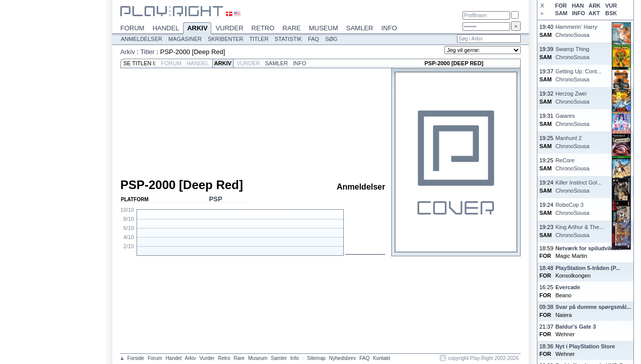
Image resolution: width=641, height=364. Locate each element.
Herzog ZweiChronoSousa (573, 97)
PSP (216, 199)
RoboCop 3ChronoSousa (573, 209)
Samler (360, 28)
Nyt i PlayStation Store (585, 346)
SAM (561, 13)
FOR (561, 6)
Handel (166, 28)
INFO (578, 13)
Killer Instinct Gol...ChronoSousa (579, 186)
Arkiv (197, 29)
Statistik (288, 39)
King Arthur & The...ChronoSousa (580, 231)
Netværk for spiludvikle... (589, 248)
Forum (132, 28)
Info (389, 28)
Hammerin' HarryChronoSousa (577, 31)
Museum (324, 28)
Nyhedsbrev (342, 358)
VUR (611, 6)
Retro (263, 28)
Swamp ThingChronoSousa (573, 53)
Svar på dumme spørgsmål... (593, 307)
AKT (594, 13)
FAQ (313, 39)
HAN (578, 6)
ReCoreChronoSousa (573, 164)
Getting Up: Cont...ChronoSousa (579, 75)
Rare (292, 28)
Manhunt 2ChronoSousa (573, 142)
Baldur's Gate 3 (576, 327)
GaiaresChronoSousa (573, 120)
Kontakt (382, 358)
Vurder (229, 28)
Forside (136, 358)
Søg (331, 39)
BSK (611, 13)
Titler (259, 39)
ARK (594, 6)
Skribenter (225, 39)
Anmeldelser (142, 39)
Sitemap (316, 358)
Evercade (568, 287)
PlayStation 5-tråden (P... (588, 268)
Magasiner (185, 39)
